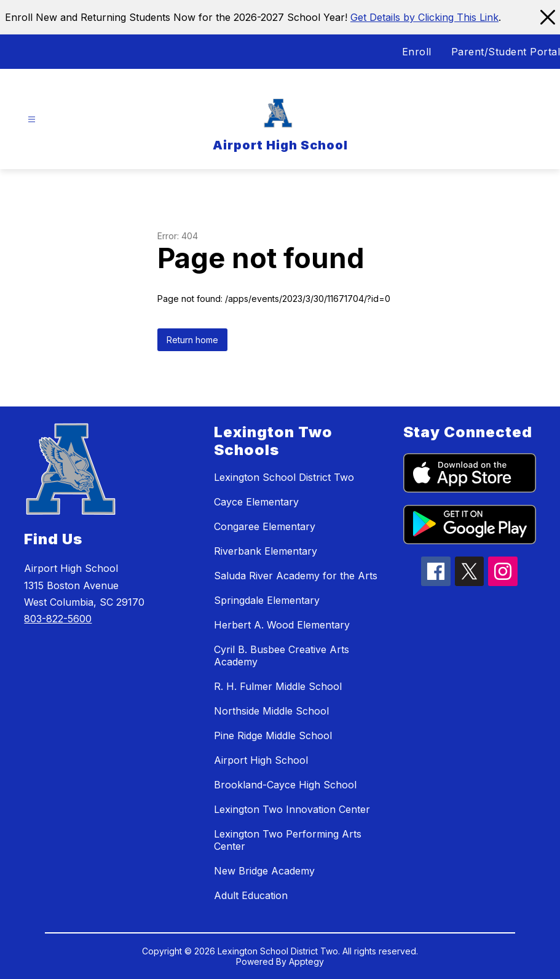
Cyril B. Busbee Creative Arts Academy (282, 656)
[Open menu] (32, 120)
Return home (192, 340)
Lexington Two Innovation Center (292, 809)
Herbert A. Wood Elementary (282, 625)
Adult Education (251, 895)
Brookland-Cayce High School (285, 785)
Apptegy (306, 961)
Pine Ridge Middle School (273, 735)
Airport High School (261, 760)
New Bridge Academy (264, 871)
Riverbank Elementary (266, 551)
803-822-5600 (58, 619)
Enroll (417, 52)
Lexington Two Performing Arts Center (288, 840)
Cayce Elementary (256, 502)
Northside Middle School (271, 711)
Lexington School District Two (284, 477)
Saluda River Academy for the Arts (296, 576)
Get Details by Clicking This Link (424, 17)
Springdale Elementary (267, 600)
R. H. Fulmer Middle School (278, 686)
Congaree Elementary (265, 526)
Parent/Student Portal (506, 52)
